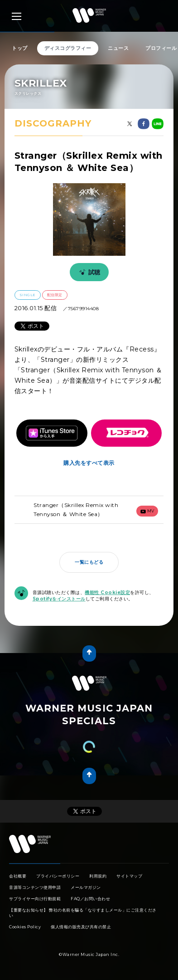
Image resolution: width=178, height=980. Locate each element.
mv (147, 511)
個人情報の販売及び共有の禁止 (81, 927)
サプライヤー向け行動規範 (35, 899)
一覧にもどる (89, 562)
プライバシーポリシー (58, 876)
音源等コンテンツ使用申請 (35, 887)
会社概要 (18, 876)
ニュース (118, 48)
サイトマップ (129, 876)
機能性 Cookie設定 (107, 592)
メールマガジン (86, 887)
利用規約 (98, 876)
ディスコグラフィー (68, 48)
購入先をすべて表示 (89, 463)
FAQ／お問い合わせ (90, 899)
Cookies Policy (25, 927)
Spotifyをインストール (59, 599)
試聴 (88, 272)
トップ (20, 48)
